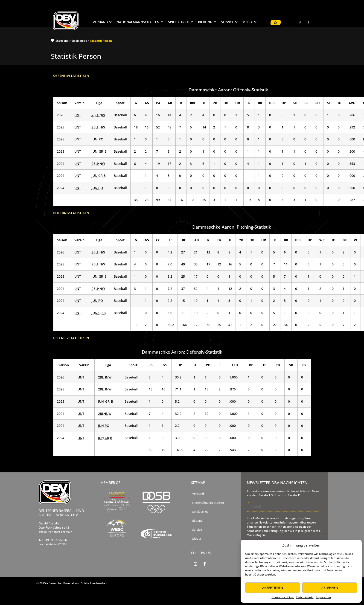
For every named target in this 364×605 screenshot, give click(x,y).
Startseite (62, 41)
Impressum (323, 597)
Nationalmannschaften (208, 503)
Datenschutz (305, 597)
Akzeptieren (273, 588)
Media (197, 539)
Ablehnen (330, 588)
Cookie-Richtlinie (283, 597)
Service (197, 530)
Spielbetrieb (79, 41)
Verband (198, 494)
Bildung (197, 521)
